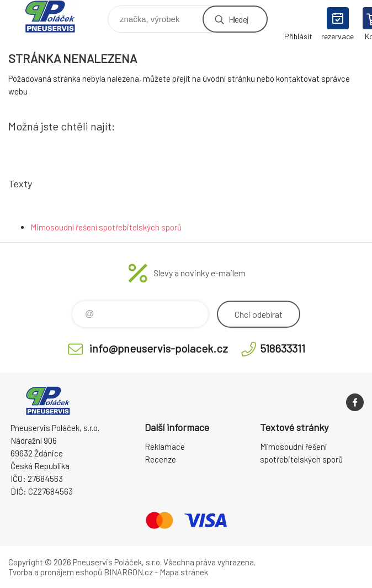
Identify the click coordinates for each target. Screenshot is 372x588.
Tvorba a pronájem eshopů (55, 572)
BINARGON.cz (128, 572)
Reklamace (165, 447)
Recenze (160, 459)
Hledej (238, 19)
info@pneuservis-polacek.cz (159, 348)
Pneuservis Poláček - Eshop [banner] (57, 16)
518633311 (283, 348)
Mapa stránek (184, 572)
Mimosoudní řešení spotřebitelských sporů (106, 227)
